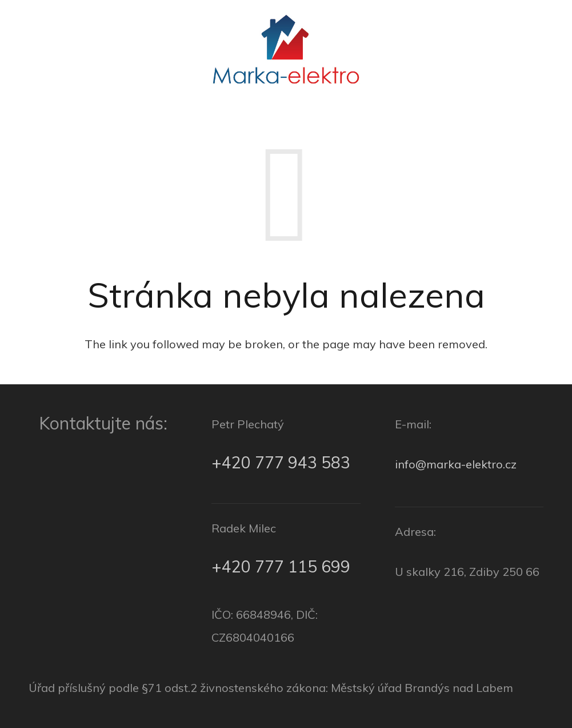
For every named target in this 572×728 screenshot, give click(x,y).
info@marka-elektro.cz (456, 464)
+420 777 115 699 (281, 566)
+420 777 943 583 (281, 462)
